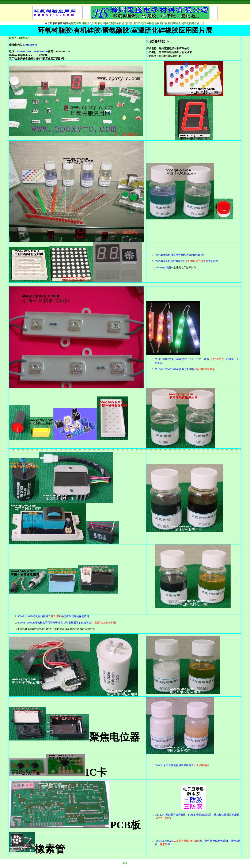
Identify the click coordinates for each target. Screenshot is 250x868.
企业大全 (200, 23)
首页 (73, 23)
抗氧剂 (169, 23)
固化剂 (91, 23)
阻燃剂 (134, 23)
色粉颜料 (159, 23)
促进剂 (126, 23)
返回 (125, 863)
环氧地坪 (100, 23)
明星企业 (178, 23)
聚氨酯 (110, 23)
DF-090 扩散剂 (163, 267)
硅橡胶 (118, 23)
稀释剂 (150, 23)
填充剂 (142, 23)
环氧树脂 (82, 23)
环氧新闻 (189, 23)
